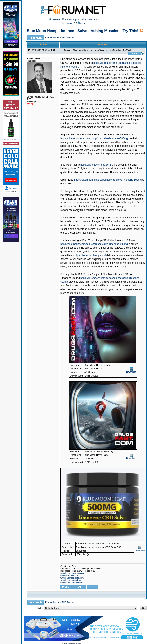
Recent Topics (72, 19)
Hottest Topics (92, 19)
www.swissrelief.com (70, 576)
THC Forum (68, 38)
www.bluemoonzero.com (72, 582)
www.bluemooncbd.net (71, 580)
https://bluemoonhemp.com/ (96, 165)
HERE (70, 180)
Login (80, 23)
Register (67, 23)
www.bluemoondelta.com (72, 578)
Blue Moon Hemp (70, 165)
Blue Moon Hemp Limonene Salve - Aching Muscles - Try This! (83, 31)
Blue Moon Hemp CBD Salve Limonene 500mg (108, 135)
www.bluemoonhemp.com (72, 573)
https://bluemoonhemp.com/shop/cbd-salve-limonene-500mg (94, 138)
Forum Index (52, 38)
